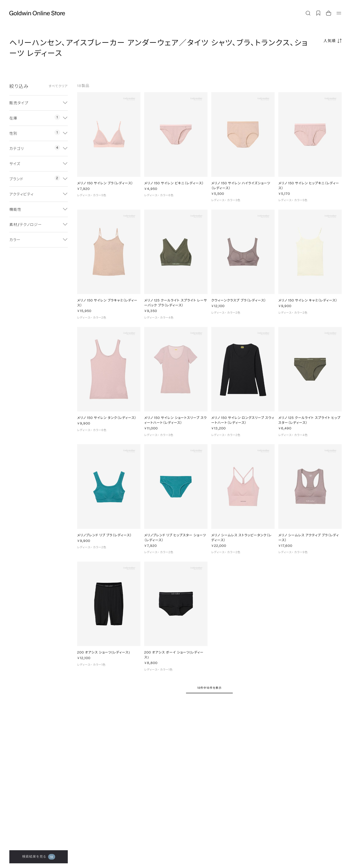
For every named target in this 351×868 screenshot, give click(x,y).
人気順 (330, 41)
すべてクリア (58, 86)
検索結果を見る (38, 857)
